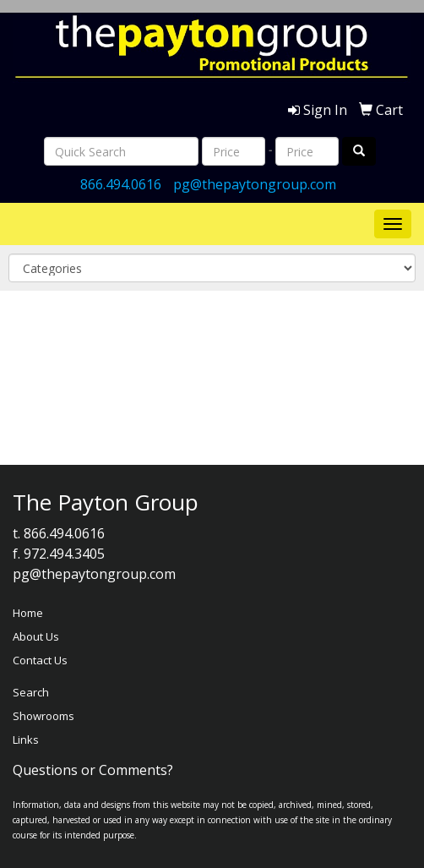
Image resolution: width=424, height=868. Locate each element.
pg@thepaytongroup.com (255, 184)
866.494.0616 (121, 184)
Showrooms (43, 716)
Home (28, 613)
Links (26, 740)
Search (31, 692)
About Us (36, 636)
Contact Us (40, 660)
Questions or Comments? (93, 770)
